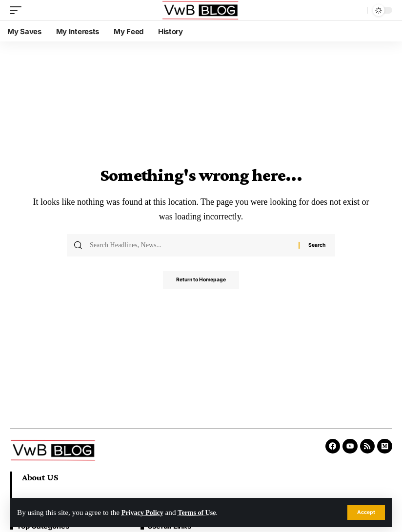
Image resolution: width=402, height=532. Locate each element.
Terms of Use (202, 512)
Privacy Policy (144, 512)
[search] (358, 10)
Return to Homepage (201, 281)
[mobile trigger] (18, 10)
